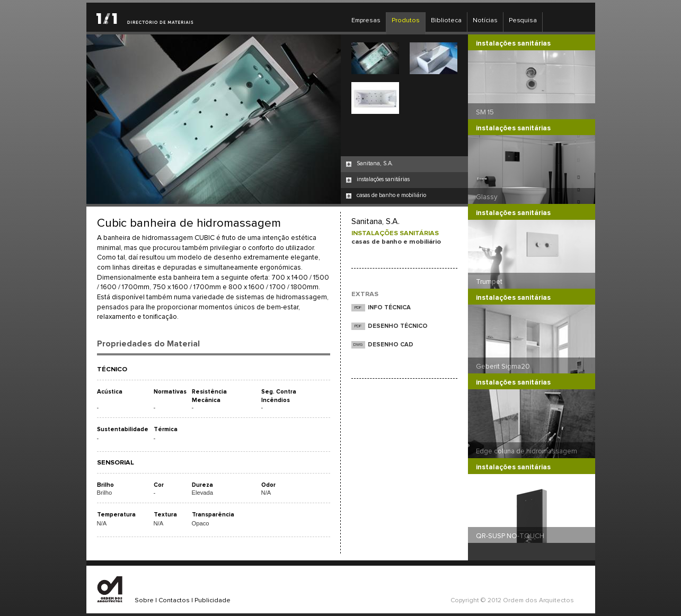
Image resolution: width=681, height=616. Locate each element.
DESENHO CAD (391, 345)
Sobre (144, 601)
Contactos (174, 601)
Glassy (487, 197)
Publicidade (213, 601)
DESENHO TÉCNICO (398, 326)
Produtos (406, 21)
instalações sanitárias (383, 179)
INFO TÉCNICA (389, 307)
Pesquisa (523, 21)
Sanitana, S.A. (375, 163)
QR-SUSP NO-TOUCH (510, 536)
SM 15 (485, 112)
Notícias (485, 21)
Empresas (366, 21)
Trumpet (489, 282)
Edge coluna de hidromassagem (527, 451)
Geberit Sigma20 (503, 367)
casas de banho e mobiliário (391, 195)
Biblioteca (446, 21)
